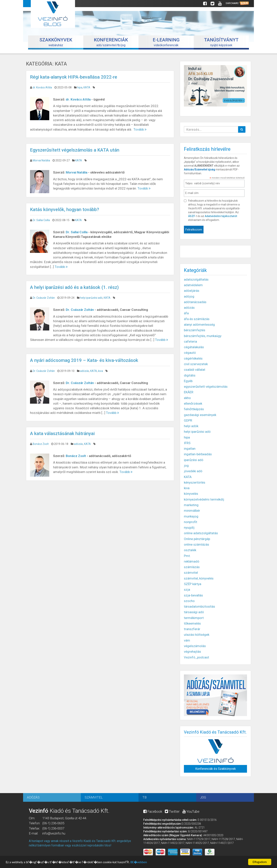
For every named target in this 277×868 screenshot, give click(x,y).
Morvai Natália (41, 160)
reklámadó (192, 561)
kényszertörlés (195, 482)
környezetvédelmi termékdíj (204, 499)
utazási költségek (197, 635)
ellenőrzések (193, 403)
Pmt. (187, 556)
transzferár (192, 629)
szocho (189, 601)
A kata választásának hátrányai (62, 434)
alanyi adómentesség (199, 325)
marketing (191, 505)
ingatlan (190, 449)
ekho (187, 398)
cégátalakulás (194, 347)
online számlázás (196, 544)
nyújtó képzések (221, 42)
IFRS (187, 443)
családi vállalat (195, 370)
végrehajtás (192, 652)
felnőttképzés (194, 409)
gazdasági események (200, 415)
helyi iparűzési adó (91, 298)
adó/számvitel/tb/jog (111, 42)
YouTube (191, 811)
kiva (101, 371)
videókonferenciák (166, 42)
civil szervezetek (196, 364)
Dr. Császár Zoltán (44, 298)
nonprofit (191, 522)
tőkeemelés (192, 623)
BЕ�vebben (139, 863)
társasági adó (194, 612)
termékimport (194, 618)
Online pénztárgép (197, 539)
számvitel (191, 573)
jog (186, 465)
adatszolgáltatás (196, 279)
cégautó (190, 353)
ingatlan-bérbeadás (198, 454)
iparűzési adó (194, 460)
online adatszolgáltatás (201, 533)
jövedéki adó (193, 471)
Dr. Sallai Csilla (41, 220)
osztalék (190, 550)
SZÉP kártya (193, 584)
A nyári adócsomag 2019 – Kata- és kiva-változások (84, 360)
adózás (85, 371)
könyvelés (191, 494)
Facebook (153, 811)
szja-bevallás (193, 595)
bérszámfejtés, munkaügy (203, 336)
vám (187, 640)
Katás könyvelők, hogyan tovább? (65, 210)
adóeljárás (192, 291)
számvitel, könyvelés (199, 578)
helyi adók (191, 426)
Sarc (237, 3)
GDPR (188, 420)
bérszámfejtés (195, 330)
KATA (87, 87)
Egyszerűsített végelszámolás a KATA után (75, 150)
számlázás (192, 567)
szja (187, 590)
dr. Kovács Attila (42, 87)
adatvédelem (193, 285)
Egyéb (188, 381)
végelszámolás (195, 646)
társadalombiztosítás (199, 606)
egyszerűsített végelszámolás (206, 387)
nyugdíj (189, 528)
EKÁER (189, 392)
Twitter (172, 811)
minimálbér (192, 511)
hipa (80, 87)
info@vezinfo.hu (54, 833)
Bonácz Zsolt (41, 444)
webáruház (56, 42)
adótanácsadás (195, 302)
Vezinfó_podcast (196, 657)
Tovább (140, 129)
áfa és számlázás (197, 319)
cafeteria (190, 341)
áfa (186, 313)
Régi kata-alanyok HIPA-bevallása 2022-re (74, 77)
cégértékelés (193, 358)
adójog (189, 296)
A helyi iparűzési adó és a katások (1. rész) (74, 287)
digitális (190, 375)
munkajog (191, 516)
